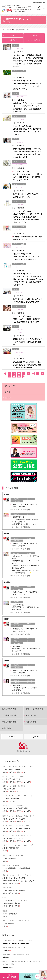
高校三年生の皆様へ (10, 709)
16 (23, 373)
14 (14, 373)
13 (9, 373)
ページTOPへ (35, 737)
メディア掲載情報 (34, 40)
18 (33, 373)
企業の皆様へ (7, 728)
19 (38, 373)
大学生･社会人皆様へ (10, 715)
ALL (13, 35)
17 (28, 373)
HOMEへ (12, 737)
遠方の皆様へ (31, 715)
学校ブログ (13, 40)
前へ (5, 374)
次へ (23, 376)
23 (19, 376)
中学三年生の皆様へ (10, 722)
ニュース (34, 35)
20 (42, 373)
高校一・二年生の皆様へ (35, 709)
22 (14, 376)
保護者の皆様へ (32, 722)
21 (9, 376)
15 (19, 373)
